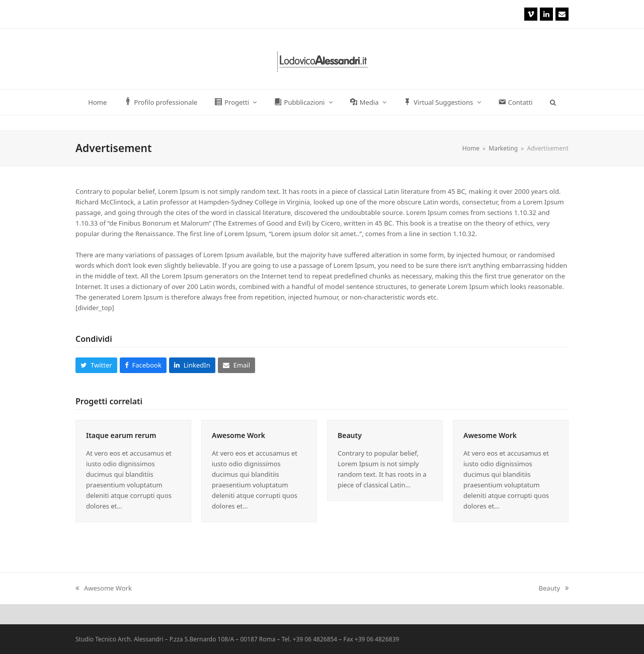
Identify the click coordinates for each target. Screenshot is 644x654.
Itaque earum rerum (121, 435)
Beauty (350, 435)
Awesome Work (238, 435)
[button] (553, 102)
